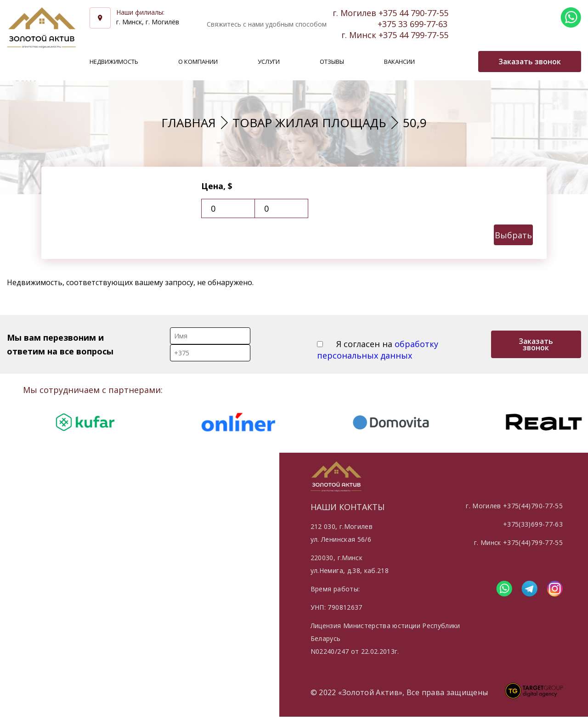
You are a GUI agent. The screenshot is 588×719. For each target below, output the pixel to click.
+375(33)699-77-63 (533, 524)
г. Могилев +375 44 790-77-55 (390, 13)
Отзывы (332, 62)
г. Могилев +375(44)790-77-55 (514, 506)
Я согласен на (378, 350)
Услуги (269, 62)
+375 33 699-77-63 (413, 24)
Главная (189, 123)
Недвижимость (114, 62)
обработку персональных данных (378, 350)
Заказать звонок (536, 344)
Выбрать (513, 235)
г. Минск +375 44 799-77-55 (395, 35)
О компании (198, 62)
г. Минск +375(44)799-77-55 (518, 542)
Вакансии (399, 62)
